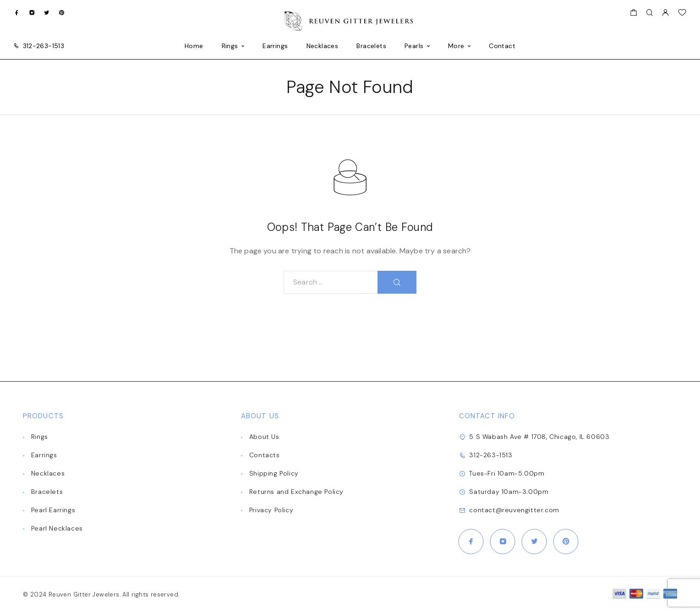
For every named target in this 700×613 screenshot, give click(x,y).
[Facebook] (17, 12)
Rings (230, 46)
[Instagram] (32, 12)
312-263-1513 (44, 46)
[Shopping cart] (633, 14)
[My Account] (665, 13)
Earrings (275, 46)
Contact (502, 46)
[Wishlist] (682, 14)
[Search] (649, 13)
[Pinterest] (62, 12)
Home (194, 46)
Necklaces (323, 46)
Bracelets (371, 46)
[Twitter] (46, 12)
